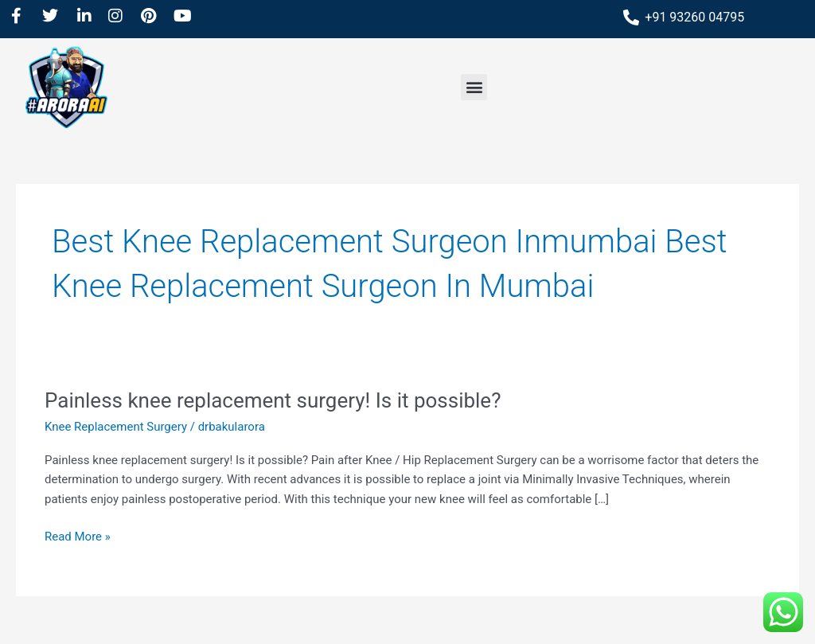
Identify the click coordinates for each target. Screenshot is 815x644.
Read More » (78, 535)
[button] (474, 87)
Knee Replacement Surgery (116, 427)
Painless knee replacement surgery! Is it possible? (273, 400)
